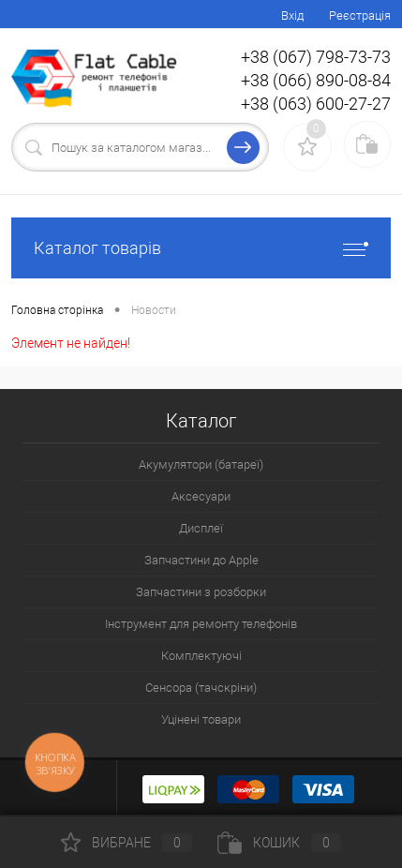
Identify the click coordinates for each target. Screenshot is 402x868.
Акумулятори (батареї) (201, 464)
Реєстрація (360, 15)
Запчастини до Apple (201, 560)
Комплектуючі (201, 656)
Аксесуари (201, 496)
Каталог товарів (201, 248)
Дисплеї (201, 528)
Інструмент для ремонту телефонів (201, 624)
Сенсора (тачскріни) (201, 688)
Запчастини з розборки (201, 592)
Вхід (292, 15)
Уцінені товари (201, 719)
